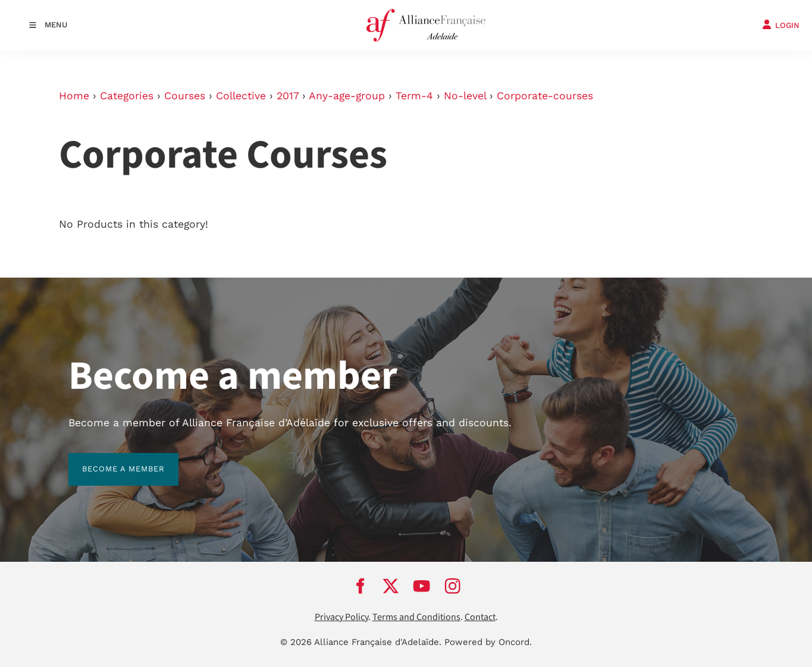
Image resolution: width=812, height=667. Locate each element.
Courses (185, 96)
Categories (127, 96)
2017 (288, 96)
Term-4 (414, 96)
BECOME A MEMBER (110, 460)
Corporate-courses (545, 96)
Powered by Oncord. (488, 642)
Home (74, 96)
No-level (465, 96)
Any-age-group (347, 96)
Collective (241, 96)
